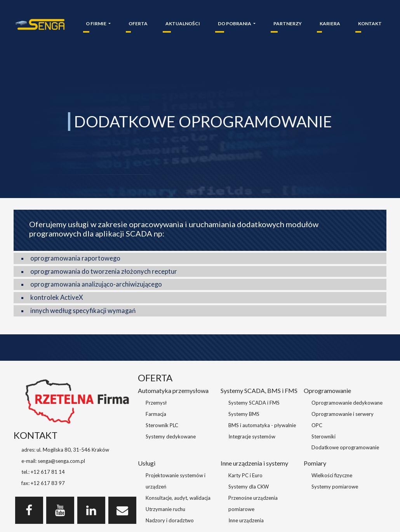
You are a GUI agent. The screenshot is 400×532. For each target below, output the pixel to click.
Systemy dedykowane (171, 436)
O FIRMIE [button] (97, 23)
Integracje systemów (252, 436)
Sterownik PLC (162, 425)
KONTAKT (370, 23)
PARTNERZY (288, 23)
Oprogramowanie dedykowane (347, 403)
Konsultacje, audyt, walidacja (178, 498)
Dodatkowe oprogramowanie (345, 447)
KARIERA (330, 23)
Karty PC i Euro (245, 475)
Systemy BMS (244, 414)
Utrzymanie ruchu (165, 509)
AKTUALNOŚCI (183, 23)
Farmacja (156, 414)
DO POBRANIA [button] (235, 23)
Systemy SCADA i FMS (254, 403)
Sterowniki (323, 436)
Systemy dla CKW (249, 487)
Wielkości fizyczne (332, 475)
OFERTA (138, 23)
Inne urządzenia (246, 520)
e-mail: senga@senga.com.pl (53, 461)
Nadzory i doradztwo (170, 520)
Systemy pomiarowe (335, 487)
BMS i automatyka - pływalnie (262, 425)
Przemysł (156, 403)
